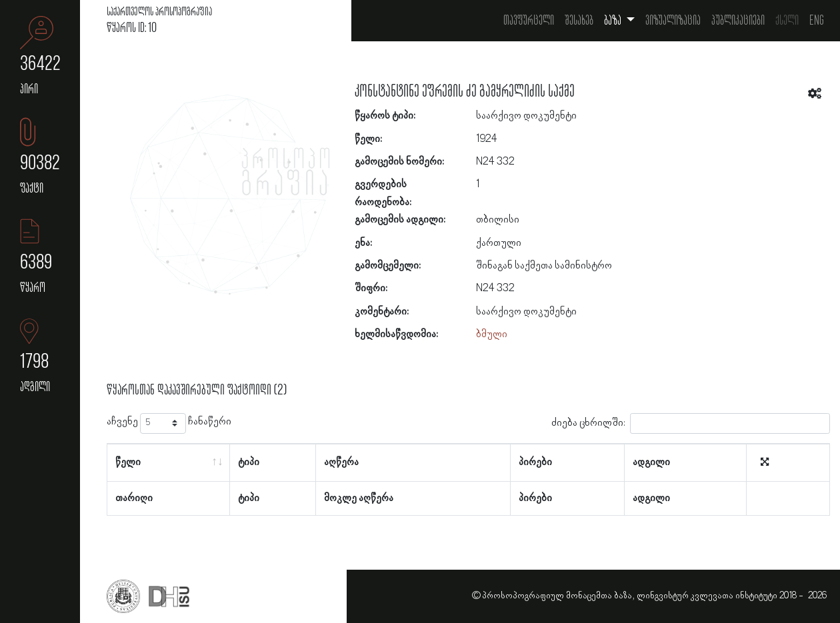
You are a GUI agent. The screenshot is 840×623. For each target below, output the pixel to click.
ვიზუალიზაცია (673, 21)
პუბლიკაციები (738, 21)
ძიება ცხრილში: (691, 423)
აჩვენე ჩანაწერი (169, 423)
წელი (128, 462)
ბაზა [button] (614, 21)
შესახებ (579, 21)
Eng (817, 21)
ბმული (492, 334)
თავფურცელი (529, 21)
